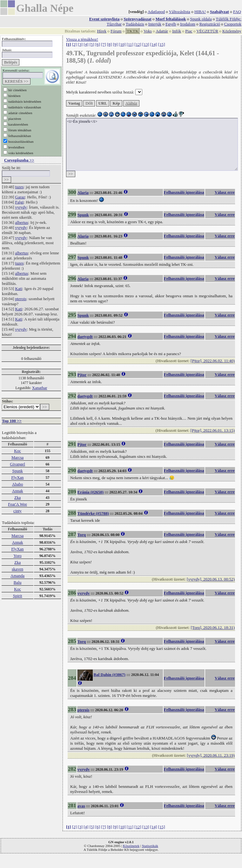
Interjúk (155, 24)
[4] (86, 44)
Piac (189, 31)
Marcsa (17, 457)
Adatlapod (156, 12)
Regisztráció (210, 24)
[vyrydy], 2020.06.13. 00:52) (211, 579)
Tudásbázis (135, 24)
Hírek (102, 31)
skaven (17, 569)
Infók (177, 31)
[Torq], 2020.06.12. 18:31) (213, 627)
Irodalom (188, 24)
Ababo (18, 484)
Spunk (17, 471)
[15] (162, 44)
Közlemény (232, 31)
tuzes (20, 187)
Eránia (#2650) (91, 492)
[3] (80, 44)
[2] (74, 44)
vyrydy (21, 207)
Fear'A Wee (17, 504)
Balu (18, 582)
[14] (154, 44)
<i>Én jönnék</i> (152, 144)
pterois (21, 299)
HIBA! (200, 12)
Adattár (162, 31)
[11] (130, 44)
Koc (17, 451)
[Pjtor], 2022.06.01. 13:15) (213, 430)
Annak (18, 491)
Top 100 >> (12, 421)
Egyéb (171, 24)
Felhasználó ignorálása (184, 192)
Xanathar (40, 388)
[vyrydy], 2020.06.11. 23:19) (211, 755)
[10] (122, 44)
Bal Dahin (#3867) (110, 675)
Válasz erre (225, 192)
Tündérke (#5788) (93, 513)
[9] (115, 44)
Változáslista (180, 12)
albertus (22, 222)
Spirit (18, 596)
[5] (92, 44)
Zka (17, 497)
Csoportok (233, 24)
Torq (82, 535)
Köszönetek (131, 846)
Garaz (20, 197)
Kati (19, 289)
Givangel (17, 464)
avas (81, 806)
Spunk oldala (201, 19)
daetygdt (85, 337)
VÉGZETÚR (207, 31)
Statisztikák (150, 846)
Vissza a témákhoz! (82, 39)
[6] (98, 44)
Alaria (83, 193)
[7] (104, 44)
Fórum (116, 31)
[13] (146, 44)
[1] (68, 44)
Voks (148, 31)
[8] (109, 44)
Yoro (17, 556)
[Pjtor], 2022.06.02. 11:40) (213, 361)
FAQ (237, 12)
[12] (138, 44)
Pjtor (82, 375)
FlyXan (18, 477)
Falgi (20, 202)
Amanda (17, 576)
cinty (17, 511)
